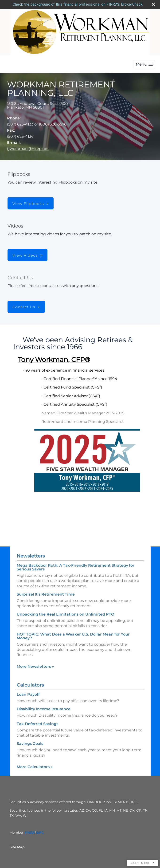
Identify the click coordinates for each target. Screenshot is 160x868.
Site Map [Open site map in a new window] (17, 847)
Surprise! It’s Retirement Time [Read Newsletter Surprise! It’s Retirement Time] (46, 594)
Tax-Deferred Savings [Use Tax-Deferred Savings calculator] (37, 724)
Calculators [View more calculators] (30, 685)
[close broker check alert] (153, 4)
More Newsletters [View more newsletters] (35, 666)
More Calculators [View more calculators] (35, 767)
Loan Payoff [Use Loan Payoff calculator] (28, 694)
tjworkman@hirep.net (28, 149)
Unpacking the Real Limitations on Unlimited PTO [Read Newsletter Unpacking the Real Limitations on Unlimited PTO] (65, 614)
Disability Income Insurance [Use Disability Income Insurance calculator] (44, 709)
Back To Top (143, 863)
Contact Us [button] (24, 307)
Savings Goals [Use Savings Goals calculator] (30, 744)
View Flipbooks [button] (28, 204)
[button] (144, 64)
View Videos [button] (25, 255)
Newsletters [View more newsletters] (31, 556)
